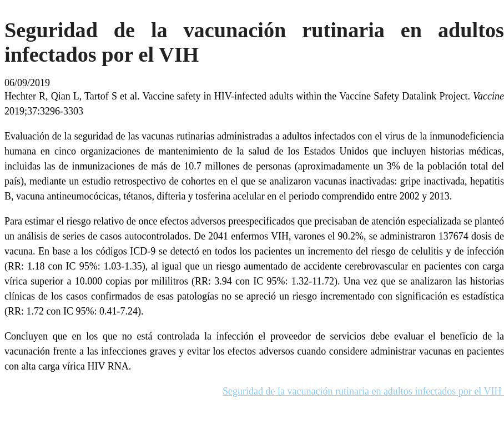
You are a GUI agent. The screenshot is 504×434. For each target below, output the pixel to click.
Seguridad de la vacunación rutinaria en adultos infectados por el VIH (363, 391)
